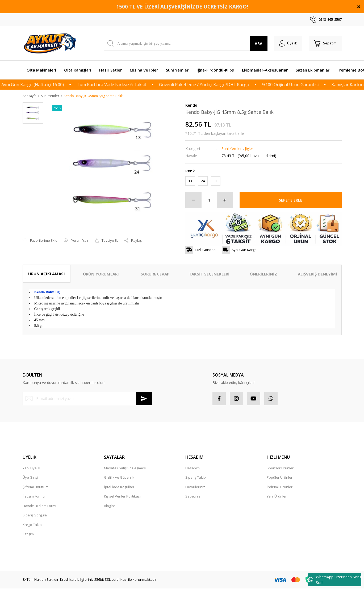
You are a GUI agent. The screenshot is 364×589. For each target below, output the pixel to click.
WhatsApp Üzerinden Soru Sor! (334, 580)
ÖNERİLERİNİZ (263, 274)
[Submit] (144, 399)
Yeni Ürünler (277, 496)
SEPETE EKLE (291, 200)
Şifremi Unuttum (35, 487)
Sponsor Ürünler (280, 468)
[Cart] (325, 43)
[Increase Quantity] (225, 200)
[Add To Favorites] (40, 235)
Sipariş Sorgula (35, 515)
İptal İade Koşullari (119, 487)
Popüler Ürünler (280, 478)
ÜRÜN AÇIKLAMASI (47, 274)
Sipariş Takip (196, 478)
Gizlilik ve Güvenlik (119, 478)
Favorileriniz (195, 487)
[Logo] (51, 43)
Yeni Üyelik (31, 468)
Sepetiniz (193, 496)
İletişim (28, 534)
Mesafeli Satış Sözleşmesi (125, 468)
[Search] (186, 43)
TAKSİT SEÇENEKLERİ (209, 274)
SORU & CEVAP (155, 274)
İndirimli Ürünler (280, 487)
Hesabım (193, 468)
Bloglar (110, 506)
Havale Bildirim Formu (40, 506)
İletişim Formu (34, 496)
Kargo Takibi (33, 525)
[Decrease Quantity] (194, 200)
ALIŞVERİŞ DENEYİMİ (317, 274)
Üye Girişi (30, 478)
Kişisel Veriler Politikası (122, 496)
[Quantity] (209, 200)
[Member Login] (288, 43)
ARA (259, 43)
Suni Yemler (232, 149)
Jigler (249, 149)
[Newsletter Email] (87, 399)
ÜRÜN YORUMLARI (101, 274)
